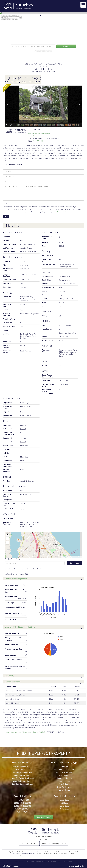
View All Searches (43, 817)
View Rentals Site (29, 843)
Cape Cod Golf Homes (23, 775)
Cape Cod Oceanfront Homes (23, 784)
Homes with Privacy (64, 778)
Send (6, 216)
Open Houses (64, 781)
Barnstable (27, 732)
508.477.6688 (14, 16)
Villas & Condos (64, 784)
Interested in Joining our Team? (55, 843)
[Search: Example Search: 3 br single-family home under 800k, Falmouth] (33, 46)
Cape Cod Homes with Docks (23, 766)
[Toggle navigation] (83, 5)
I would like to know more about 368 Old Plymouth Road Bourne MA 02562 (43, 193)
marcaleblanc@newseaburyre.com (24, 853)
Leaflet (63, 557)
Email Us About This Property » (39, 133)
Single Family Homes (64, 787)
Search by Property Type (64, 762)
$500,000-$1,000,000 (23, 809)
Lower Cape (64, 806)
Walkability (9, 676)
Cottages (64, 766)
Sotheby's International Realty (35, 861)
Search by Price (23, 796)
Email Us (5, 18)
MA (20, 732)
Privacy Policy (62, 212)
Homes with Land (64, 775)
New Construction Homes (64, 772)
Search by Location (64, 796)
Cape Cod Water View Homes (23, 778)
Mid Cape (64, 803)
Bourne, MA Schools (13, 682)
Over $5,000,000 (23, 800)
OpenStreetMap (71, 557)
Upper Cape (64, 800)
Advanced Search (44, 51)
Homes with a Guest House (64, 769)
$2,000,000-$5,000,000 (23, 803)
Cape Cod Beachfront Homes (23, 772)
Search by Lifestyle (23, 762)
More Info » (32, 136)
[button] (66, 46)
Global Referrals (54, 861)
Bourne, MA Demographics (16, 579)
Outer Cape (64, 809)
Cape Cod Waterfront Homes (23, 769)
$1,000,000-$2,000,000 (23, 806)
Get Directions (75, 563)
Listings (14, 732)
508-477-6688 (38, 141)
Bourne (36, 732)
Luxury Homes (64, 790)
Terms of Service (31, 220)
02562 (43, 732)
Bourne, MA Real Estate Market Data (20, 627)
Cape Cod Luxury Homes (23, 781)
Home (7, 732)
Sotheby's (18, 861)
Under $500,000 (23, 812)
